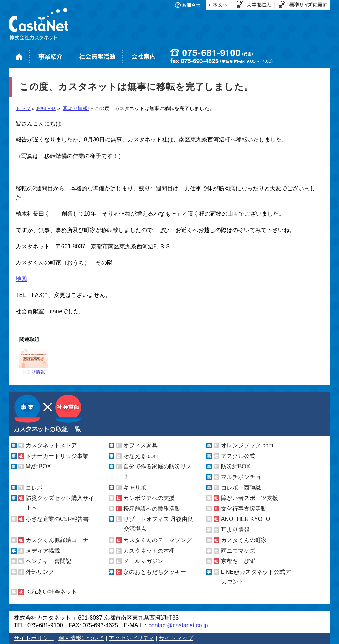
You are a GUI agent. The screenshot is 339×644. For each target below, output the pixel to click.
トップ (23, 109)
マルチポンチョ (241, 477)
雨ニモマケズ (238, 551)
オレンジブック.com (247, 445)
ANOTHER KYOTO (246, 519)
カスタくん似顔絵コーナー (60, 540)
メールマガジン (143, 561)
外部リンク (40, 572)
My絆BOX (38, 466)
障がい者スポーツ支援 (250, 498)
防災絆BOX (236, 466)
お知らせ (46, 109)
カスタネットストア (51, 445)
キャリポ (135, 487)
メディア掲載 (43, 551)
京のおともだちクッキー (155, 572)
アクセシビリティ (132, 638)
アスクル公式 (238, 456)
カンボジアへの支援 (149, 498)
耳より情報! (76, 109)
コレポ (34, 487)
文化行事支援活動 (244, 509)
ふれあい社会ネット (51, 592)
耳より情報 (34, 361)
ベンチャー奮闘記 (48, 561)
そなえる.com (141, 456)
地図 (21, 279)
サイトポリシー (34, 638)
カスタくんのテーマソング (158, 540)
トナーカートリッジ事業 (57, 456)
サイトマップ (176, 638)
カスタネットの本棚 (149, 551)
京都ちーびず (238, 561)
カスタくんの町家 (244, 540)
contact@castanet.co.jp (178, 625)
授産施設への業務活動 (152, 509)
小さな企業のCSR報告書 (57, 519)
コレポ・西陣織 (241, 487)
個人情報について (81, 638)
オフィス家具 (140, 445)
